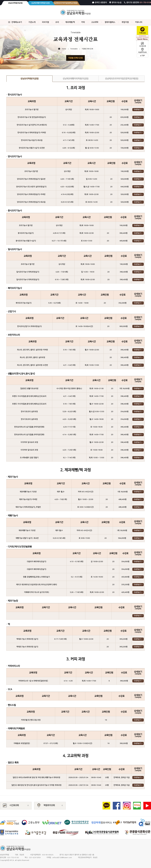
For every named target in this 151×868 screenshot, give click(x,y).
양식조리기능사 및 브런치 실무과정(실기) (31, 187)
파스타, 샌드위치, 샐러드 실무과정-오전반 (33, 365)
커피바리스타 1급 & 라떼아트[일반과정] (33, 681)
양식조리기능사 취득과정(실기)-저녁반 (31, 194)
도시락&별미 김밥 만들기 (29, 458)
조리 (57, 22)
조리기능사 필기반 (32, 110)
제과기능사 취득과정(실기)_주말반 (28, 507)
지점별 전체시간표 (75, 58)
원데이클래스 (110, 22)
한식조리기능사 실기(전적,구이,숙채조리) (32, 125)
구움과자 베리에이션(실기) (36, 562)
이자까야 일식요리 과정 (29, 442)
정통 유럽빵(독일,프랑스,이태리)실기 (36, 577)
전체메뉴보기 (17, 22)
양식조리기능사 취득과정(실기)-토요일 (31, 202)
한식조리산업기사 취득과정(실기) (29, 326)
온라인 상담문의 (101, 3)
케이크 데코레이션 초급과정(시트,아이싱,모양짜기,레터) (36, 585)
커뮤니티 (139, 22)
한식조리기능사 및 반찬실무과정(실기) (32, 117)
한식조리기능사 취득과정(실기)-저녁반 (32, 133)
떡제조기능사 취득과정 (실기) (27, 639)
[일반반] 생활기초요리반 (29, 389)
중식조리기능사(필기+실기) (26, 241)
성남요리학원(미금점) (30, 79)
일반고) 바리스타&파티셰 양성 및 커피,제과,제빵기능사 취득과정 (36, 778)
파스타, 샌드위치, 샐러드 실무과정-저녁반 (33, 350)
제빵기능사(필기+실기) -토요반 (27, 538)
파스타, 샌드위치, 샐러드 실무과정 (32, 357)
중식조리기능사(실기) (26, 233)
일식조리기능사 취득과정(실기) (28, 272)
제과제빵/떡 (70, 22)
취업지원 (125, 22)
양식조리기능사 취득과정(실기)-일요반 (31, 179)
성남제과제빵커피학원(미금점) (76, 79)
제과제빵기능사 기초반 (28, 492)
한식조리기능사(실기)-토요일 (32, 140)
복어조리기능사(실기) (24, 303)
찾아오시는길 (117, 3)
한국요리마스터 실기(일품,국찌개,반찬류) (29, 427)
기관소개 (32, 22)
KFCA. (12, 860)
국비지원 (45, 22)
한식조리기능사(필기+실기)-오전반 (32, 148)
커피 (83, 22)
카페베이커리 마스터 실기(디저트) (36, 592)
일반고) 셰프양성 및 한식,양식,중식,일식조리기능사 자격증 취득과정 (36, 785)
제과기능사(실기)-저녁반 (28, 499)
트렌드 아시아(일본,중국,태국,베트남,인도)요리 (29, 396)
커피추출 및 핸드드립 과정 (31, 720)
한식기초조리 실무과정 (29, 412)
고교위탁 (95, 22)
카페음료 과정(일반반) (22, 743)
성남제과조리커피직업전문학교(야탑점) (122, 79)
